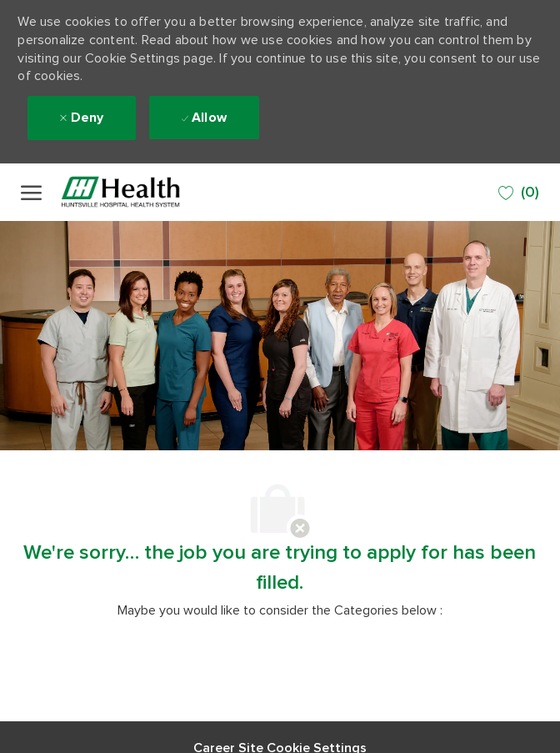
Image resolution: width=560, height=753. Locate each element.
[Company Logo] (142, 192)
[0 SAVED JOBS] (519, 193)
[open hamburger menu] (31, 193)
